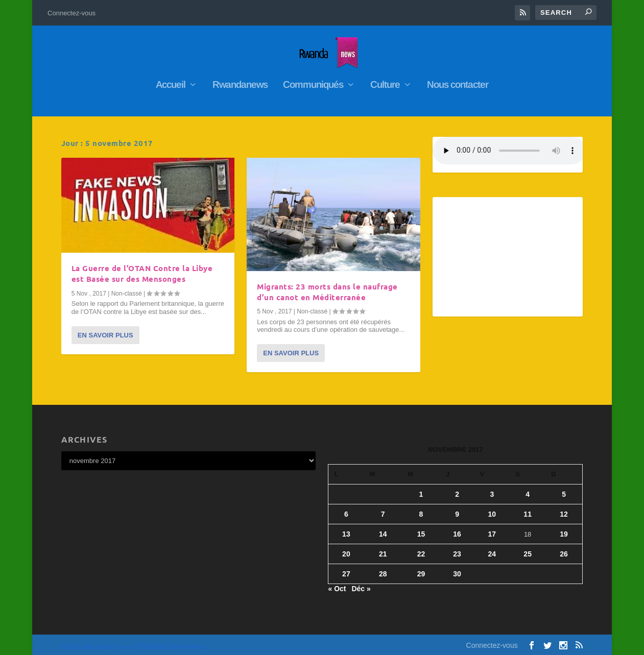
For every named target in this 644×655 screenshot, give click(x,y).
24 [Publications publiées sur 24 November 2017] (492, 550)
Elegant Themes (115, 643)
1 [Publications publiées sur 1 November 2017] (421, 490)
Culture (385, 81)
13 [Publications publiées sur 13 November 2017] (346, 530)
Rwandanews (240, 81)
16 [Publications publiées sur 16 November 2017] (457, 530)
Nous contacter (458, 81)
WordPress (194, 643)
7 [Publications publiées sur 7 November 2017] (383, 510)
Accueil (171, 81)
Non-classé (127, 289)
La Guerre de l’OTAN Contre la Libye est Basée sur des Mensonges (142, 270)
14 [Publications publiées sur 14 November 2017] (383, 530)
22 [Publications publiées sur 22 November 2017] (421, 550)
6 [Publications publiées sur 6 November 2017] (346, 510)
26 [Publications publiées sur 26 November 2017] (564, 550)
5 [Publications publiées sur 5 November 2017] (564, 490)
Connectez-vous (71, 13)
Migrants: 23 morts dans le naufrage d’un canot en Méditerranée (327, 288)
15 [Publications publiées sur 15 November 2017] (421, 530)
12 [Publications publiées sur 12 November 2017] (564, 510)
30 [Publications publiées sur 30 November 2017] (457, 570)
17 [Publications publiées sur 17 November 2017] (492, 530)
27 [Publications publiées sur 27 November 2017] (346, 570)
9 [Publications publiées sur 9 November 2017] (457, 510)
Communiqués (313, 81)
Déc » (361, 585)
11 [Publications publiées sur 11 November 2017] (528, 510)
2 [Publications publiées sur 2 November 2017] (457, 490)
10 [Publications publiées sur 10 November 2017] (492, 510)
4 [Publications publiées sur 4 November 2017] (528, 490)
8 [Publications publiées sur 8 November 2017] (421, 510)
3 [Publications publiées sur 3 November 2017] (492, 490)
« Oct (337, 585)
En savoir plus (105, 331)
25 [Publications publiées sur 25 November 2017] (528, 550)
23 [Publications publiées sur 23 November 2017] (457, 550)
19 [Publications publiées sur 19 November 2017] (564, 530)
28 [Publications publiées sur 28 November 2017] (383, 570)
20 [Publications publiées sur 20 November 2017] (346, 550)
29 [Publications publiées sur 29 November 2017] (421, 570)
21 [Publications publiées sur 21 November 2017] (383, 550)
